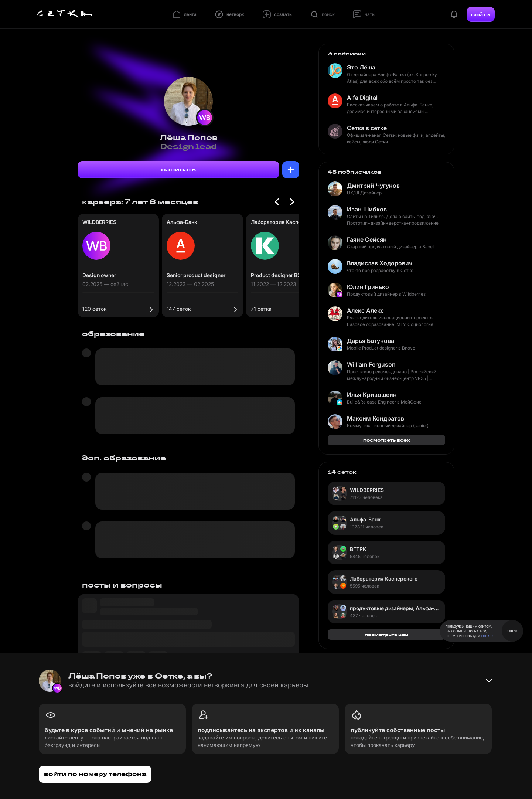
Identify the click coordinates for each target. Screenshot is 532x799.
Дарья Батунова (371, 341)
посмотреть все (386, 634)
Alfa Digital (362, 98)
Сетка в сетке (367, 128)
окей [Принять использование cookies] (512, 631)
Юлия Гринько (368, 287)
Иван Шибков (367, 209)
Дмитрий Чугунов (373, 186)
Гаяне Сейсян (367, 239)
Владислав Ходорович (380, 263)
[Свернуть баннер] (489, 681)
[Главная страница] (65, 14)
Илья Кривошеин (372, 395)
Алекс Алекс (365, 310)
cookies (488, 636)
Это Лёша (361, 67)
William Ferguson (371, 364)
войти (481, 14)
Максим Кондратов (376, 418)
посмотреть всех (387, 440)
